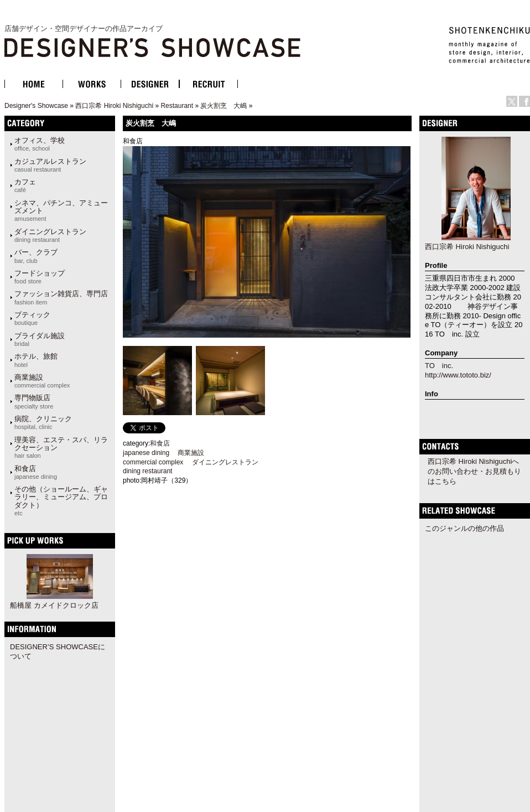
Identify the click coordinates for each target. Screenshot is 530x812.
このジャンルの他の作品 (464, 528)
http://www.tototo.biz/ (458, 375)
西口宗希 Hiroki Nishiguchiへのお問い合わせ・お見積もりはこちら (474, 471)
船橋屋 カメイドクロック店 (54, 605)
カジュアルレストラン (50, 165)
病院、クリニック (43, 422)
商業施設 (42, 381)
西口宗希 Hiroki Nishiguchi (114, 106)
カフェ (25, 185)
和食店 (36, 472)
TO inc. (439, 366)
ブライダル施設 (40, 339)
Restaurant (177, 106)
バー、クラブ (36, 256)
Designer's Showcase (36, 106)
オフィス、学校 (40, 144)
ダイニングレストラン (50, 235)
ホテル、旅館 (36, 360)
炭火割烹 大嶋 (224, 106)
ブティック (32, 318)
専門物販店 (34, 401)
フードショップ (40, 277)
